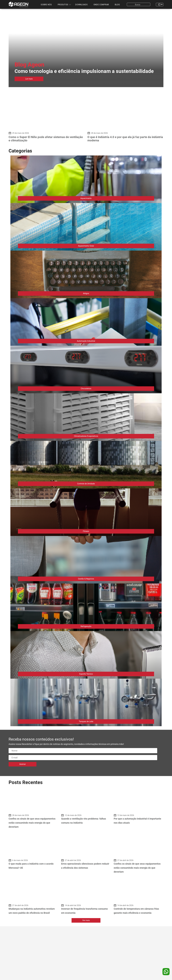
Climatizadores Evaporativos (86, 436)
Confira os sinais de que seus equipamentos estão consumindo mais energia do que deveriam (32, 823)
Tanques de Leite (86, 721)
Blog (117, 5)
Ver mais (86, 920)
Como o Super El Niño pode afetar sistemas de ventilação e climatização (46, 139)
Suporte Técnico (86, 674)
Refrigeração (86, 626)
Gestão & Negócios (86, 579)
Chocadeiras (86, 389)
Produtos (63, 5)
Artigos (86, 293)
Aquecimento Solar (86, 246)
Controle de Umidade (86, 484)
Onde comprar (101, 5)
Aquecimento (86, 198)
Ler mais (29, 79)
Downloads (81, 5)
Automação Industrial (86, 341)
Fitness (86, 531)
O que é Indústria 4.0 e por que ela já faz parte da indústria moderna (125, 139)
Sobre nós (46, 5)
